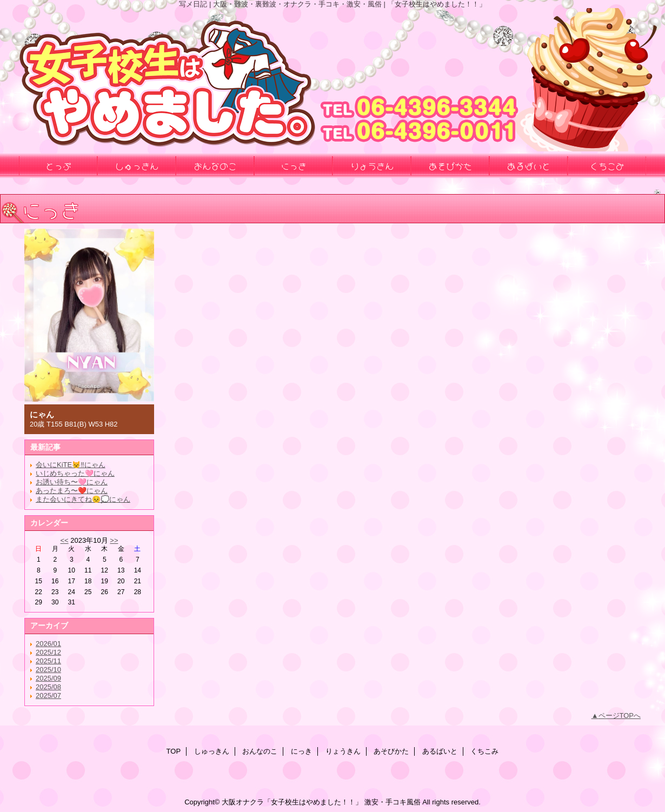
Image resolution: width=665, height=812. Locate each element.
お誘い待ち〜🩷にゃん (72, 482)
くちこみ (484, 751)
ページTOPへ (620, 716)
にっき (301, 751)
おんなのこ (260, 751)
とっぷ (58, 165)
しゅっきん (212, 751)
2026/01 (48, 644)
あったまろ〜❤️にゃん (72, 491)
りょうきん (343, 751)
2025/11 (48, 661)
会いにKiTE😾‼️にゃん (71, 465)
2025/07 (48, 695)
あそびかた (391, 751)
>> (114, 540)
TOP (174, 751)
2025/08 (48, 687)
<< (64, 540)
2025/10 (48, 670)
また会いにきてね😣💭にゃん (83, 499)
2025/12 (48, 652)
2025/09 (48, 678)
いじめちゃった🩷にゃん (75, 473)
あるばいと (440, 751)
